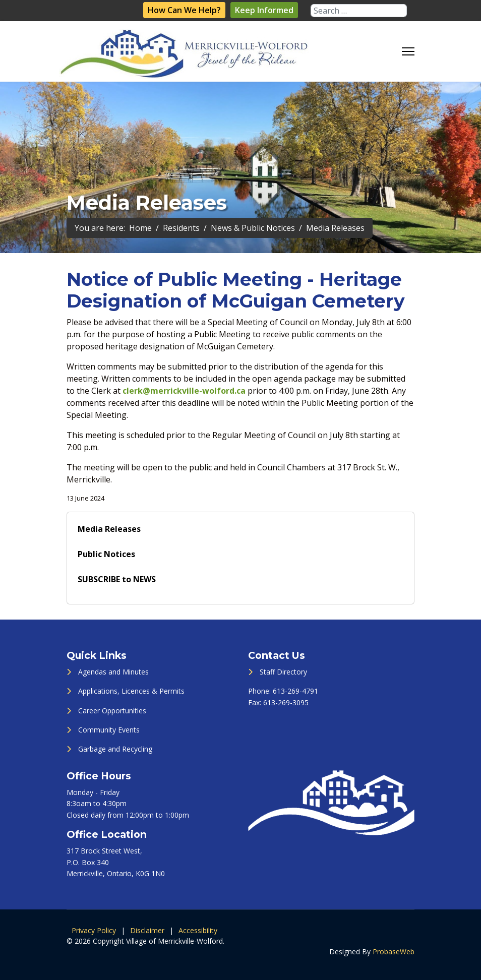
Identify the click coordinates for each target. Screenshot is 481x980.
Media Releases (109, 529)
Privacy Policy (94, 930)
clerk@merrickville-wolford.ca (184, 391)
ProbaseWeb (394, 952)
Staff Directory (283, 672)
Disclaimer (147, 930)
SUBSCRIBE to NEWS (117, 579)
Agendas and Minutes (113, 672)
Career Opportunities (112, 711)
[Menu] (408, 51)
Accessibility (198, 930)
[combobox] (359, 11)
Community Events (109, 730)
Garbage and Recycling (115, 749)
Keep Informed (264, 10)
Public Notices (106, 554)
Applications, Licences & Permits (131, 691)
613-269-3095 (286, 702)
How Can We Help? (184, 10)
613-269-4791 (295, 691)
